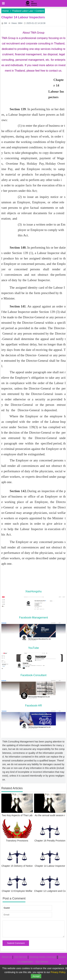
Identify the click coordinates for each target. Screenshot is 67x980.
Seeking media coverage (43, 957)
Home (6, 11)
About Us (7, 957)
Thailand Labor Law (22, 11)
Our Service (21, 957)
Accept (36, 976)
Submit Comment (16, 943)
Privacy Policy (58, 972)
